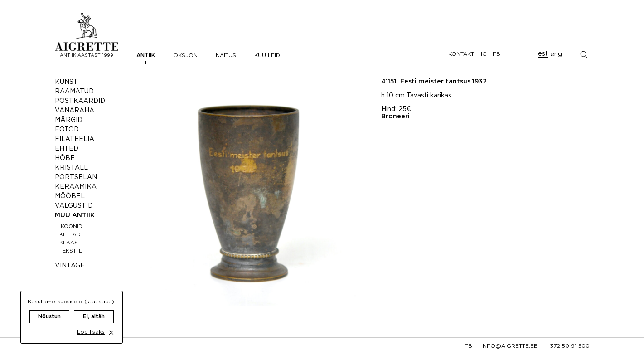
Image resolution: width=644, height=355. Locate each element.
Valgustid (74, 206)
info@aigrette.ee (509, 346)
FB (496, 54)
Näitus (226, 56)
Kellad (70, 235)
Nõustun (49, 308)
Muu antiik (75, 215)
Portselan (76, 177)
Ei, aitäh (94, 308)
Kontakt (461, 54)
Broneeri (395, 117)
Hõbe (65, 158)
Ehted (67, 149)
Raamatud (74, 92)
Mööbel (70, 196)
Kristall (71, 168)
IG (484, 54)
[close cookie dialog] (111, 323)
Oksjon (185, 56)
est (543, 54)
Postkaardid (80, 101)
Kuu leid (267, 56)
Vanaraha (75, 111)
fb (468, 346)
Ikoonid (71, 227)
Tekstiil (71, 251)
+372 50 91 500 (568, 346)
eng (556, 54)
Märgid (69, 120)
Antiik (146, 56)
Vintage (70, 266)
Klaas (69, 243)
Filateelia (75, 139)
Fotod (67, 130)
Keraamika (76, 187)
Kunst (66, 82)
